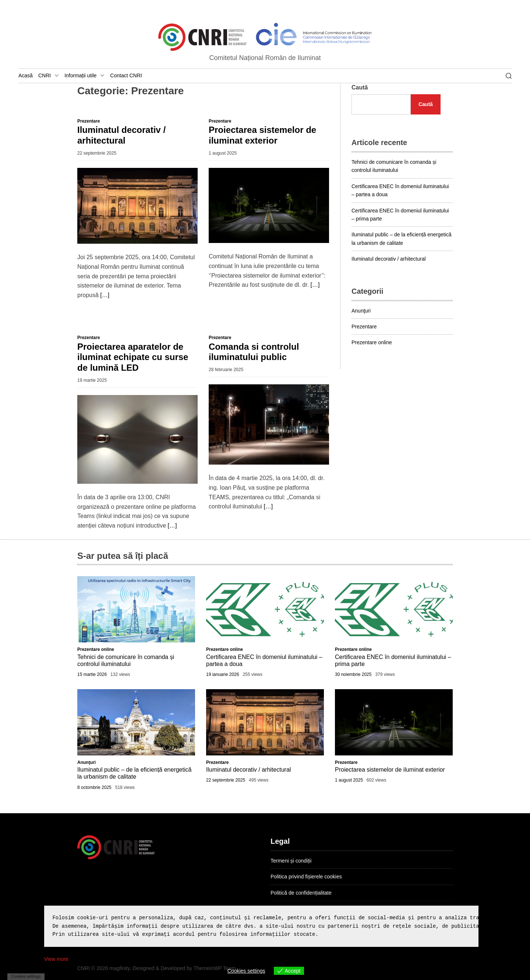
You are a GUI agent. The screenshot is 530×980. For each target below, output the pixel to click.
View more (56, 959)
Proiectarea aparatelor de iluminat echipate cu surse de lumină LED (133, 357)
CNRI (49, 76)
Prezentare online (372, 342)
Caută (360, 87)
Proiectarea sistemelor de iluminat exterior (262, 135)
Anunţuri (361, 311)
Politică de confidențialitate (301, 893)
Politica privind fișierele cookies (306, 877)
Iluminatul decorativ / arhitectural (121, 135)
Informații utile (84, 76)
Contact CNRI (126, 75)
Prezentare (89, 121)
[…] (105, 295)
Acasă (26, 75)
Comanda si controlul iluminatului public (254, 352)
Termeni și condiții (291, 861)
